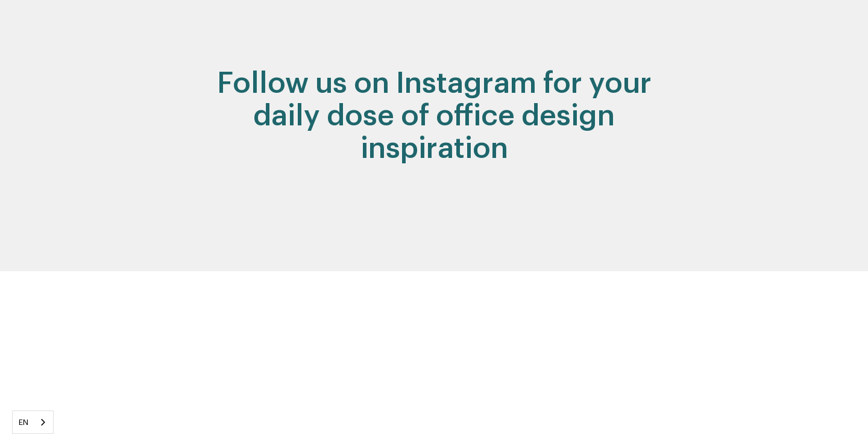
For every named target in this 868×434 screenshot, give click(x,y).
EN (24, 422)
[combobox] (33, 422)
